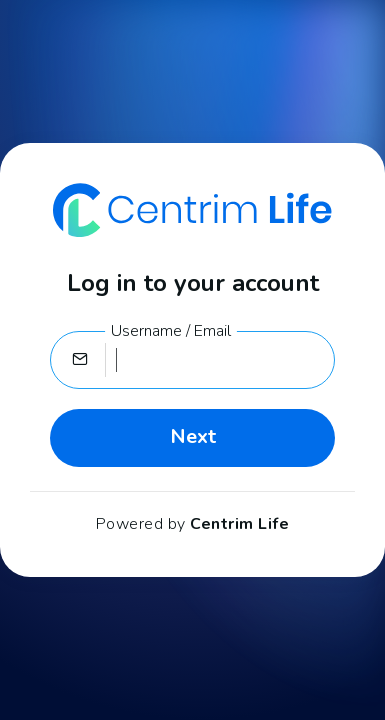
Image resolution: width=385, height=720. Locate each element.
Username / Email (171, 331)
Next (193, 436)
